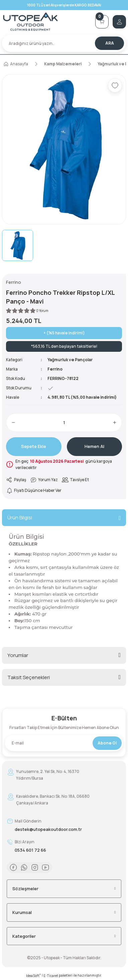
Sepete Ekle (34, 446)
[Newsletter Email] (64, 743)
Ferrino (55, 369)
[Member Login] (119, 22)
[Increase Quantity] (115, 422)
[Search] (64, 43)
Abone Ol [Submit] (107, 743)
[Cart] (102, 22)
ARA (110, 43)
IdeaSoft (33, 976)
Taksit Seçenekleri (29, 677)
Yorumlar (18, 655)
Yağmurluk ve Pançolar (70, 360)
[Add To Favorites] (115, 85)
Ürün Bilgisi (20, 517)
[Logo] (47, 22)
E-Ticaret (51, 976)
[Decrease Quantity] (13, 422)
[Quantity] (64, 422)
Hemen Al (94, 446)
